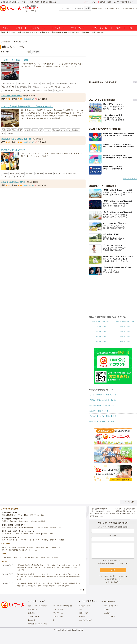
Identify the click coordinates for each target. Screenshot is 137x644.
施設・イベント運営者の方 (38, 606)
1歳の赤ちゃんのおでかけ (125, 321)
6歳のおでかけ (101, 336)
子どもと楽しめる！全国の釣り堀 (103, 416)
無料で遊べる (19, 527)
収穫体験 (34, 521)
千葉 (33, 32)
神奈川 (29, 32)
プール (37, 515)
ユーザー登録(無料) (121, 2)
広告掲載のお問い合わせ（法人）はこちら (113, 563)
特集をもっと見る (130, 179)
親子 (41, 130)
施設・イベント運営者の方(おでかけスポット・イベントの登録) (36, 558)
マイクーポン (90, 2)
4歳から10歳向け (22, 87)
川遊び (60, 527)
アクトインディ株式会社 (106, 602)
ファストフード (19, 177)
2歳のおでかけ (101, 326)
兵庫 (77, 32)
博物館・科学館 (35, 534)
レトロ (63, 130)
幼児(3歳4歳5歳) (63, 84)
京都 (73, 32)
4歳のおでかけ (101, 331)
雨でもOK (56, 130)
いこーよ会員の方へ (113, 582)
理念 (81, 609)
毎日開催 (10, 134)
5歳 (30, 87)
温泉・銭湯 (6, 540)
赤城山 (14, 130)
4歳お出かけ (6, 87)
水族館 (51, 534)
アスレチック (39, 527)
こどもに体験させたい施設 (11, 90)
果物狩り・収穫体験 (57, 540)
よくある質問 (58, 609)
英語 (17, 173)
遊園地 (4, 515)
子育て (118, 28)
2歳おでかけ (22, 84)
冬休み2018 (48, 173)
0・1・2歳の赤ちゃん (9, 84)
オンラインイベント (39, 28)
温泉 (69, 130)
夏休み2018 (39, 173)
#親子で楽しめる (37, 90)
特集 (131, 28)
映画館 (26, 534)
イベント (19, 28)
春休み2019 (30, 173)
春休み (95, 8)
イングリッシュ (7, 177)
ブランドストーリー (111, 606)
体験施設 (5, 173)
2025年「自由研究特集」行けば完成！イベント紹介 (20, 550)
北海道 (13, 32)
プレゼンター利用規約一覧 (63, 606)
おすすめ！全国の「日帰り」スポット (105, 395)
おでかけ (48, 130)
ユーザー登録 (7, 558)
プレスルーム (58, 613)
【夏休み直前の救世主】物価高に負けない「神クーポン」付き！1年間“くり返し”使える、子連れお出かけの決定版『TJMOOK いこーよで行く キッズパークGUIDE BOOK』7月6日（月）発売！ (49, 568)
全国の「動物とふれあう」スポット (104, 400)
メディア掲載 (58, 617)
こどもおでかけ (67, 87)
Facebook (32, 620)
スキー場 (14, 540)
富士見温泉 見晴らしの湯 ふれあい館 (16, 139)
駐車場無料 (76, 130)
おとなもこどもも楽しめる (68, 173)
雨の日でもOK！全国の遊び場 (101, 405)
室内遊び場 (18, 534)
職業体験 (42, 521)
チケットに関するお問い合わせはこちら (113, 576)
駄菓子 (20, 130)
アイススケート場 (25, 540)
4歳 (13, 87)
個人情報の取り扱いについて (113, 560)
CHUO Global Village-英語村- (13, 182)
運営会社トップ (85, 606)
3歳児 (54, 84)
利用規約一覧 (33, 609)
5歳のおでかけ (125, 331)
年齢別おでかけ (77, 28)
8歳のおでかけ (101, 341)
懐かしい (35, 130)
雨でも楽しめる (7, 534)
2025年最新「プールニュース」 (47, 548)
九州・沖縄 (96, 32)
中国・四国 (85, 32)
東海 (43, 32)
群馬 (46, 90)
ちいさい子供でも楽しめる (52, 87)
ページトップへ (129, 502)
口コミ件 (29, 99)
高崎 (56, 90)
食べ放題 (27, 130)
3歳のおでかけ (125, 326)
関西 (65, 32)
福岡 (102, 32)
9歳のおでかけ (125, 341)
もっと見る (79, 590)
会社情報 (107, 613)
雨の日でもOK (103, 8)
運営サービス (84, 613)
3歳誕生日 (73, 84)
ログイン (133, 2)
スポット (6, 28)
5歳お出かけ (37, 87)
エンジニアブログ (85, 620)
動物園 (10, 515)
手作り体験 (14, 521)
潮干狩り (36, 540)
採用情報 (82, 617)
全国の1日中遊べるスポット (101, 411)
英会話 (12, 173)
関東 (20, 32)
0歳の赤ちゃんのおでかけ (101, 321)
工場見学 (5, 521)
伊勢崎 (61, 90)
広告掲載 (31, 613)
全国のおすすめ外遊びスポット (102, 422)
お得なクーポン (7, 527)
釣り (27, 515)
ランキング (60, 28)
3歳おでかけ (46, 84)
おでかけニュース (100, 28)
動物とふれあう (115, 8)
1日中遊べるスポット (130, 8)
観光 (42, 515)
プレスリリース (110, 617)
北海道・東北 (5, 32)
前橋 (51, 90)
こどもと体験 (25, 90)
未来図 (107, 609)
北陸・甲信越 (56, 32)
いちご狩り (44, 540)
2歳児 (29, 84)
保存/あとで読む (105, 2)
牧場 (31, 515)
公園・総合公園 (51, 527)
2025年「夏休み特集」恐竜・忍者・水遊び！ (18, 548)
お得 (3, 134)
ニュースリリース (34, 617)
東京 (24, 32)
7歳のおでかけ (125, 336)
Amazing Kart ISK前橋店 (12, 96)
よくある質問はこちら (113, 579)
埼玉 (37, 32)
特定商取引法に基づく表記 (38, 624)
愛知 (47, 32)
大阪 (69, 32)
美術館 (44, 534)
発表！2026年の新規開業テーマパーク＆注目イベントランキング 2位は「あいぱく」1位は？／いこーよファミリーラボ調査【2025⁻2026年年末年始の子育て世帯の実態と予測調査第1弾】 (48, 577)
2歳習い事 (37, 84)
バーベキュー (19, 515)
